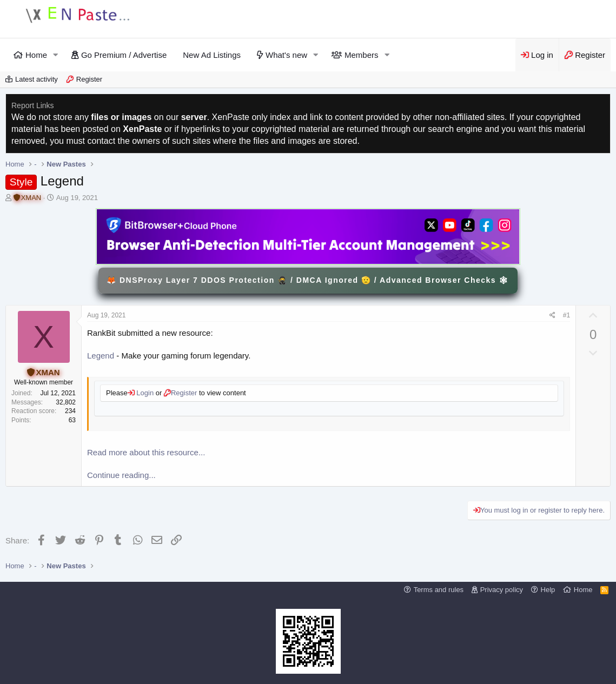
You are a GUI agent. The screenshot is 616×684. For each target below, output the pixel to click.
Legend (101, 356)
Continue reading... (121, 475)
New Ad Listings (212, 55)
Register (89, 79)
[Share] (552, 316)
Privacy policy (502, 590)
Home (36, 55)
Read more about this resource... (146, 452)
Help (548, 590)
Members (362, 55)
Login (144, 393)
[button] (56, 55)
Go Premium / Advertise (124, 55)
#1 (567, 315)
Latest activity (37, 79)
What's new (286, 55)
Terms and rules (439, 590)
